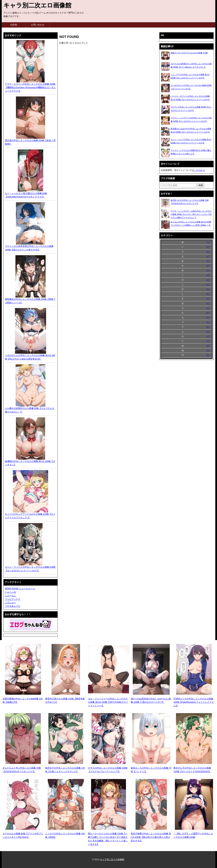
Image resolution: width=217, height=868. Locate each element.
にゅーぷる (10, 592)
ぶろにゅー (10, 603)
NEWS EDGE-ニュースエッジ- (20, 589)
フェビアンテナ (13, 599)
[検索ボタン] (201, 185)
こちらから (199, 170)
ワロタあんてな (13, 606)
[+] (208, 242)
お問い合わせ (38, 25)
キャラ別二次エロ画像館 (37, 5)
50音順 (14, 25)
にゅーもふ (10, 596)
